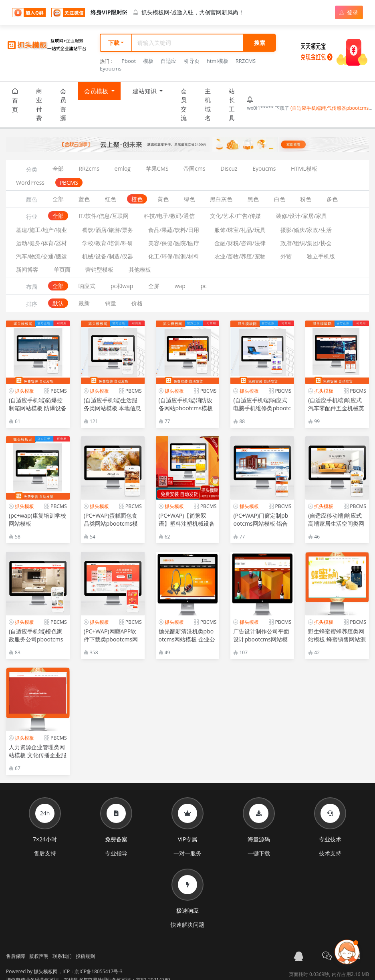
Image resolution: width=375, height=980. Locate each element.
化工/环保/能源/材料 (174, 256)
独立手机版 (321, 256)
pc (204, 286)
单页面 (62, 269)
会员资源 (63, 105)
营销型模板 (99, 269)
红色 (111, 199)
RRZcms (89, 168)
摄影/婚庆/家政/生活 (306, 230)
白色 (280, 199)
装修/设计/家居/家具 (301, 216)
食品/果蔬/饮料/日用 (174, 230)
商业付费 (39, 105)
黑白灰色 (221, 199)
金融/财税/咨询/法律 (240, 243)
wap (180, 286)
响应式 (87, 286)
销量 (111, 303)
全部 (58, 168)
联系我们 (62, 956)
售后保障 (16, 956)
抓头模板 (24, 391)
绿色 (190, 199)
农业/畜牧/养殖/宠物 (240, 256)
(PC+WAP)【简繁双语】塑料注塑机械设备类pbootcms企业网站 (187, 523)
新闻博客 (27, 269)
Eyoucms (111, 69)
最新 (84, 303)
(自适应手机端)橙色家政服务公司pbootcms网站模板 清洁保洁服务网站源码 (38, 643)
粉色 (306, 199)
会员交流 (184, 105)
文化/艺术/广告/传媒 (235, 216)
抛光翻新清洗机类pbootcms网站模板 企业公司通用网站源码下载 (187, 639)
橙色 (137, 199)
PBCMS (69, 182)
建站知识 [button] (145, 94)
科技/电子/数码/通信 (169, 216)
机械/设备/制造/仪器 (108, 256)
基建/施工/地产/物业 (41, 230)
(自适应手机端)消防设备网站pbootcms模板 (186, 404)
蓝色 (84, 199)
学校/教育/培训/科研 (108, 243)
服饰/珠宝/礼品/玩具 (240, 230)
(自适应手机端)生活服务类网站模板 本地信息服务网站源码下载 (113, 408)
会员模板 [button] (97, 94)
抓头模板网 (46, 971)
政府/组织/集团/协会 (306, 243)
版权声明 (39, 956)
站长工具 (232, 105)
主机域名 (208, 105)
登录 (349, 12)
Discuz (229, 168)
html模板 (218, 61)
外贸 (286, 256)
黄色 (163, 199)
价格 (137, 303)
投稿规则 (85, 956)
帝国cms (194, 168)
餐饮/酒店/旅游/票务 (108, 230)
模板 (148, 61)
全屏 (154, 286)
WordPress (30, 182)
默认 (58, 303)
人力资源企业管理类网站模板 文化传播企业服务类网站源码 (38, 755)
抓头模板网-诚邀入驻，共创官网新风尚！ (189, 12)
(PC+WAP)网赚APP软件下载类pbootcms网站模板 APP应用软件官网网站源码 (112, 643)
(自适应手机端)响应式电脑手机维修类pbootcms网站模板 (262, 408)
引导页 (192, 61)
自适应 (168, 61)
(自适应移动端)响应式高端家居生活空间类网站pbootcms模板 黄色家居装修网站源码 (336, 527)
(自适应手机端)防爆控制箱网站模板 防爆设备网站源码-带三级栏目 (38, 408)
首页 (15, 101)
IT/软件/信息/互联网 (104, 216)
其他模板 (140, 269)
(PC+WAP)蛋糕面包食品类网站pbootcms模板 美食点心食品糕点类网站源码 (113, 527)
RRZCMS (246, 61)
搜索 (260, 43)
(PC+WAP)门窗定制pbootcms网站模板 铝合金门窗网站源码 (261, 523)
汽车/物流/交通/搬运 (41, 256)
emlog (123, 168)
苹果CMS (157, 168)
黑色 (253, 199)
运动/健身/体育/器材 (41, 243)
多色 (332, 199)
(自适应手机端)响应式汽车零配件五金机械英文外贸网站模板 (336, 408)
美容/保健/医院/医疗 (174, 243)
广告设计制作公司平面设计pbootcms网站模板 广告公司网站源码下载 (262, 643)
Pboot (129, 61)
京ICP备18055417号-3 (99, 971)
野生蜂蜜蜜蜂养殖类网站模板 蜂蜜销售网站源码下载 (337, 639)
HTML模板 (304, 168)
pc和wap (122, 286)
